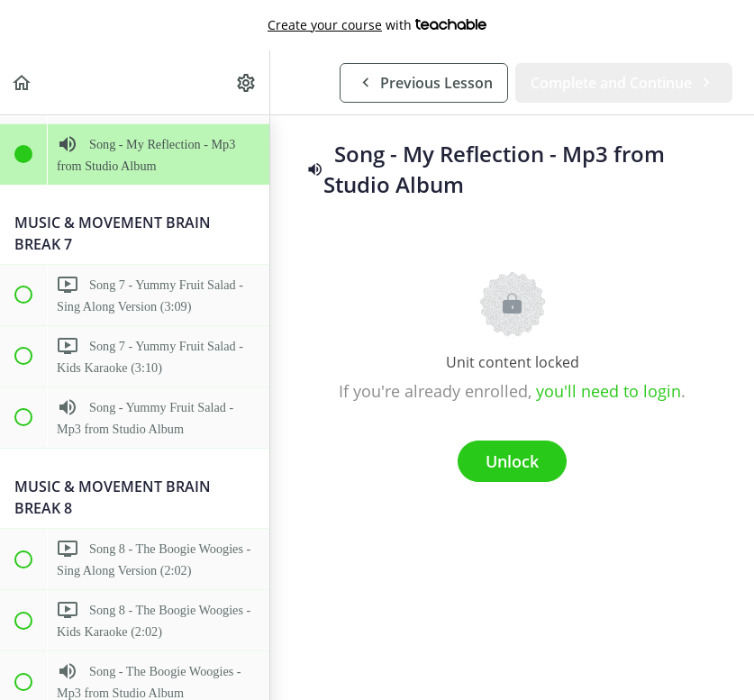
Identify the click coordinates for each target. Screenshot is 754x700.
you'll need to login (609, 391)
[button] (23, 82)
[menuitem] (247, 82)
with (377, 25)
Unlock (512, 461)
